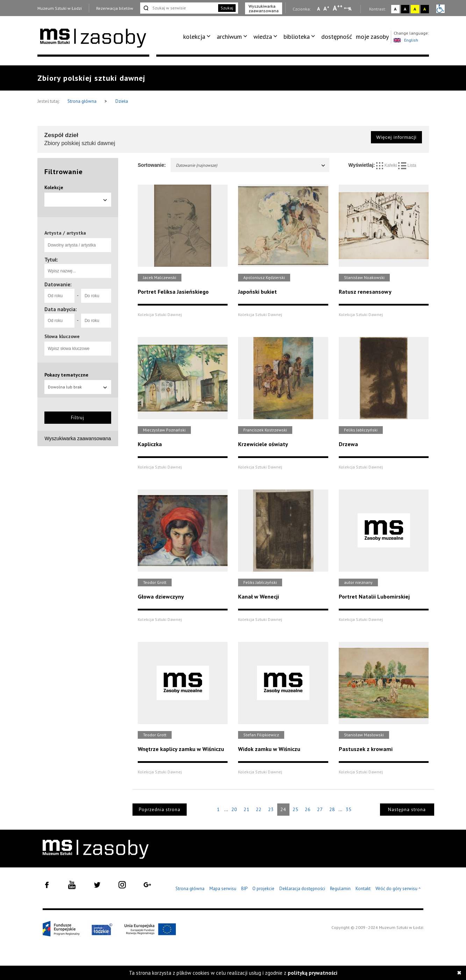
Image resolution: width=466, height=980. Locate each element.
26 (308, 809)
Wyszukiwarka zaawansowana (264, 8)
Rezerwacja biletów (115, 8)
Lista (407, 165)
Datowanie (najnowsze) (251, 165)
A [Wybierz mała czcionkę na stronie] (318, 9)
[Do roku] (96, 296)
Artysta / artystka (65, 233)
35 (349, 809)
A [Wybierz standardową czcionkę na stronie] (326, 8)
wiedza (263, 37)
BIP (244, 889)
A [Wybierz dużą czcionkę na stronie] (338, 8)
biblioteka (297, 37)
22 (259, 809)
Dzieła (122, 101)
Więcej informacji (396, 137)
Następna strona (407, 810)
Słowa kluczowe (62, 336)
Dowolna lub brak (78, 387)
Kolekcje (54, 187)
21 (246, 809)
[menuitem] (198, 37)
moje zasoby (372, 37)
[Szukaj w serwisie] (179, 8)
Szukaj (227, 8)
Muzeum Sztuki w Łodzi (60, 8)
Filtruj (78, 418)
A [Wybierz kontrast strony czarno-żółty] (425, 9)
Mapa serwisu (223, 889)
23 (271, 809)
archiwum (229, 37)
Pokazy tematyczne (66, 375)
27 (320, 809)
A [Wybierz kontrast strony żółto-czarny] (415, 9)
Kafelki (387, 165)
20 (234, 809)
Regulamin (340, 889)
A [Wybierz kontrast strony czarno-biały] (405, 9)
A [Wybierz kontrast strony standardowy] (395, 9)
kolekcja (194, 37)
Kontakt (363, 889)
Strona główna (83, 101)
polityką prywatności (313, 973)
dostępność (337, 37)
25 (295, 809)
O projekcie (263, 889)
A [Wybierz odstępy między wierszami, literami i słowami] (350, 9)
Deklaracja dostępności (302, 889)
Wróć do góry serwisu (398, 889)
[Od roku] (59, 296)
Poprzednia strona (160, 810)
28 (332, 809)
